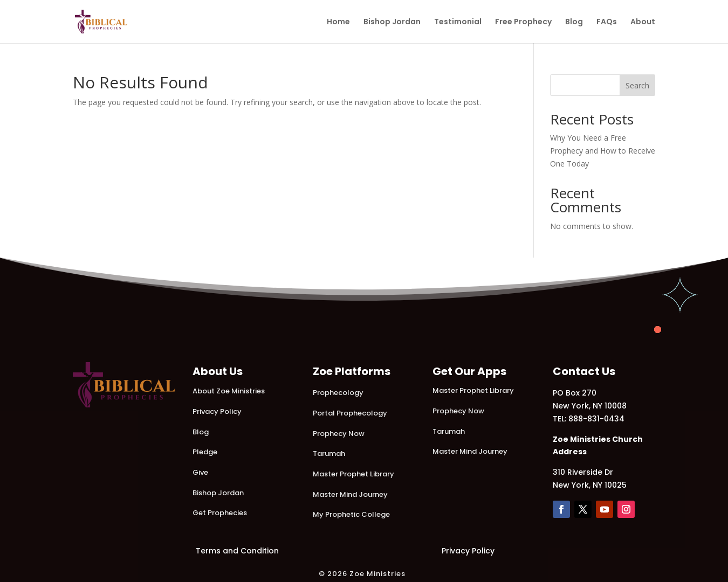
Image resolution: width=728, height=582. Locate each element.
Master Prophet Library (353, 474)
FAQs (607, 22)
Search (637, 85)
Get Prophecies (220, 513)
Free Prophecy (523, 22)
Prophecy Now (339, 434)
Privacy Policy (217, 411)
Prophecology (338, 393)
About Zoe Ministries (229, 391)
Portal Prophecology (350, 413)
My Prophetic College (351, 514)
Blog (574, 22)
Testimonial (458, 22)
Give (200, 472)
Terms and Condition (237, 551)
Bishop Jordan (392, 22)
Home (338, 22)
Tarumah (329, 453)
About (643, 22)
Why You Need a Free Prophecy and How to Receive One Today (603, 151)
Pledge (205, 452)
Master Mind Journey (350, 494)
